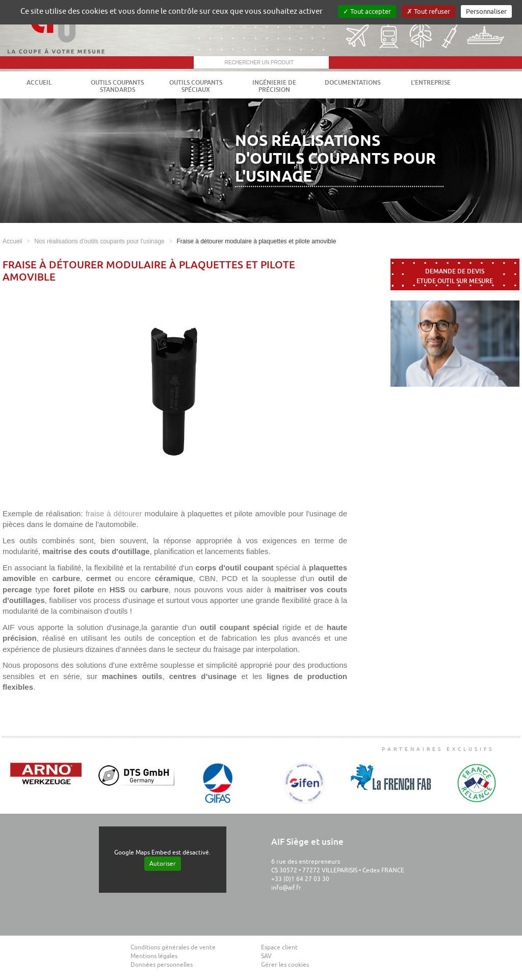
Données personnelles (162, 965)
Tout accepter (367, 11)
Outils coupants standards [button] (117, 86)
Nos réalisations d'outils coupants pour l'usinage (99, 241)
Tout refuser (428, 11)
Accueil (39, 83)
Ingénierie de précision (274, 86)
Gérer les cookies (285, 965)
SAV (266, 956)
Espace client (279, 947)
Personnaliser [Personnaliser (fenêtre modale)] (486, 11)
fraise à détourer (114, 513)
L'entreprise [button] (431, 83)
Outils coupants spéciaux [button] (196, 86)
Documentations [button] (353, 83)
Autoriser (163, 864)
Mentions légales (154, 956)
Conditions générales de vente (173, 947)
